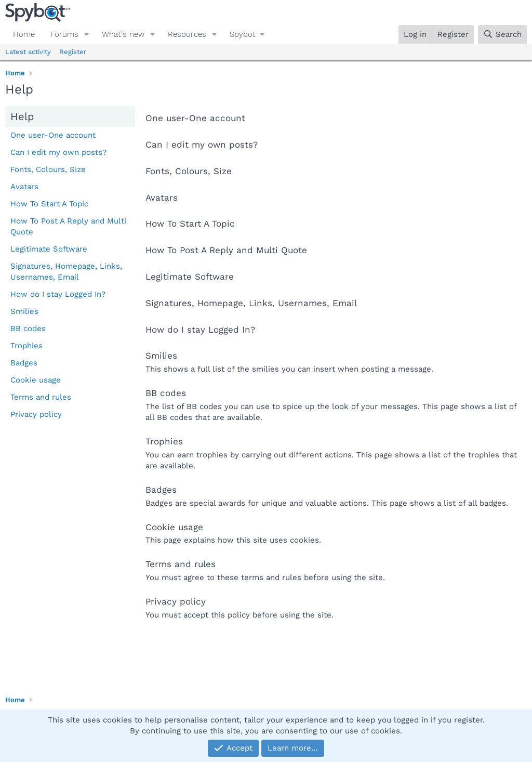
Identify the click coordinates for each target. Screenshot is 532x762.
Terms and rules (41, 397)
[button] (87, 35)
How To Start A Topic (49, 204)
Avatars (24, 187)
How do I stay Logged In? (58, 294)
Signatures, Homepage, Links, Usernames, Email (66, 272)
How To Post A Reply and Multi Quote (68, 226)
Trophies (26, 346)
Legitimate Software (49, 249)
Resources (187, 34)
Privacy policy (36, 414)
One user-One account (53, 135)
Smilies (24, 311)
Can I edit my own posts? (58, 152)
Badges (24, 363)
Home (24, 34)
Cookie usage (36, 380)
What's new (123, 34)
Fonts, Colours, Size (48, 169)
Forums (64, 34)
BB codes (28, 329)
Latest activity (28, 52)
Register (73, 52)
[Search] (502, 35)
